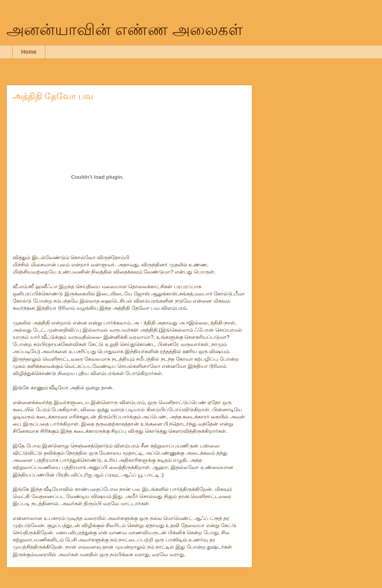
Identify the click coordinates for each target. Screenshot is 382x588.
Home (29, 52)
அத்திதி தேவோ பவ (53, 96)
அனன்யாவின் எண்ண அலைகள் (125, 29)
